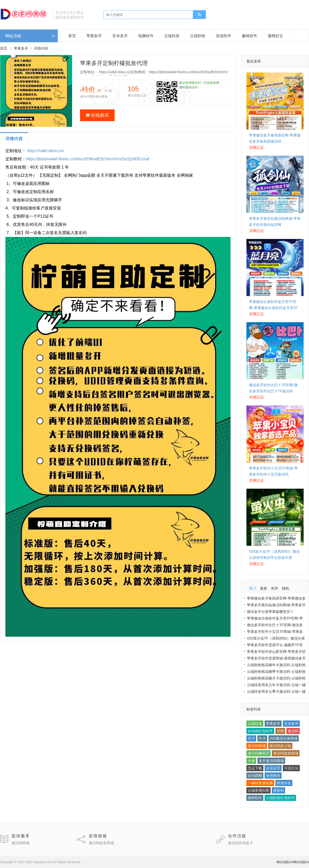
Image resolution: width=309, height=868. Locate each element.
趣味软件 (250, 36)
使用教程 (273, 776)
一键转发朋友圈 (260, 783)
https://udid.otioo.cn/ (45, 151)
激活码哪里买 (258, 753)
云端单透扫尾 (258, 790)
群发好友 (284, 783)
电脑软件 (146, 36)
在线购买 (97, 115)
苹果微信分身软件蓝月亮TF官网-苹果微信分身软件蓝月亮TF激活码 (273, 308)
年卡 (262, 738)
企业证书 (273, 768)
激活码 (293, 731)
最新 (264, 588)
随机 (286, 588)
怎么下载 (255, 768)
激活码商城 (257, 746)
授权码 (278, 790)
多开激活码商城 (271, 761)
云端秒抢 (198, 36)
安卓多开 (120, 36)
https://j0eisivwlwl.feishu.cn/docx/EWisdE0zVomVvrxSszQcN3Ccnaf (88, 159)
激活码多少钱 (280, 746)
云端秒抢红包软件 (280, 798)
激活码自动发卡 (241, 843)
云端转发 (172, 36)
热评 (275, 588)
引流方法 (291, 768)
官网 (280, 731)
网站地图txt (301, 862)
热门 (253, 588)
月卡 (251, 738)
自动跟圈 (255, 776)
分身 (251, 761)
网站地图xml (285, 862)
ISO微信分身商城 (284, 738)
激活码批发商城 (286, 753)
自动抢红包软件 (260, 731)
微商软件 (255, 798)
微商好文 (275, 36)
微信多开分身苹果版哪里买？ (270, 612)
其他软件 (224, 36)
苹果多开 (94, 36)
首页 (72, 36)
